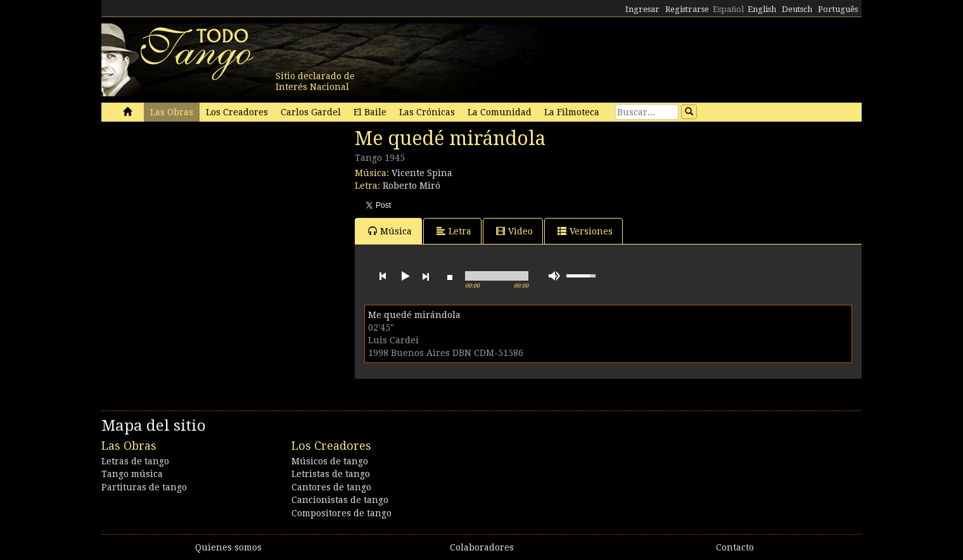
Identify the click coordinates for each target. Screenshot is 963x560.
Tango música (132, 474)
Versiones (585, 231)
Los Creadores (237, 112)
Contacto (735, 547)
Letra (454, 231)
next (426, 276)
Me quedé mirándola (414, 315)
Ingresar (642, 9)
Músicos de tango (330, 461)
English (762, 9)
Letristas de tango (331, 474)
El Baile (370, 112)
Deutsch (797, 9)
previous (383, 276)
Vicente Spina (422, 173)
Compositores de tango (341, 513)
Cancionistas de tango (340, 500)
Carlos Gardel (311, 112)
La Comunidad (500, 112)
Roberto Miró (411, 186)
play (404, 276)
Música (390, 231)
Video (514, 231)
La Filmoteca (572, 112)
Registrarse (687, 9)
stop (450, 276)
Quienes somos (228, 547)
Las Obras (172, 112)
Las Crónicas (427, 112)
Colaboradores (482, 547)
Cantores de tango (331, 487)
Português (838, 9)
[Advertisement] (196, 214)
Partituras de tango (144, 487)
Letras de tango (135, 461)
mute (554, 276)
